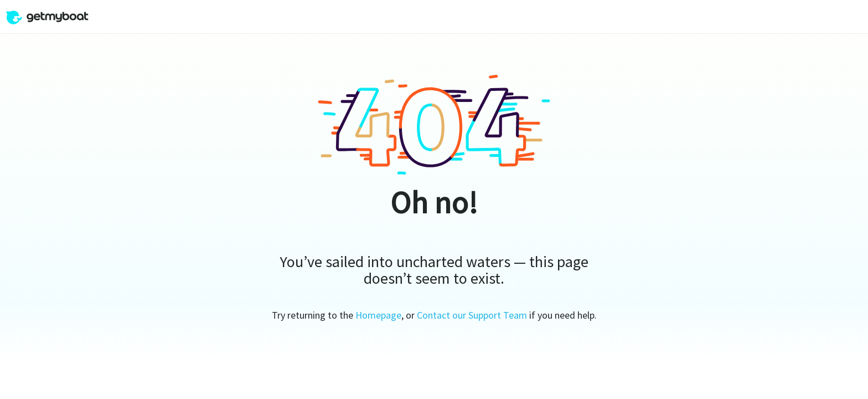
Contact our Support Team (472, 315)
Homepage (378, 315)
